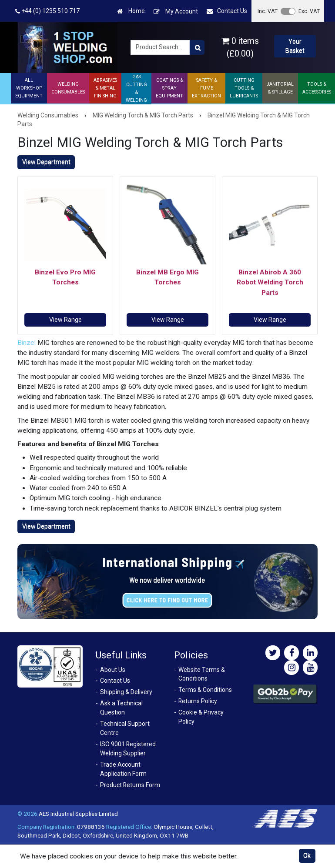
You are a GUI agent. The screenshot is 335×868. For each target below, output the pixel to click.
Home (131, 11)
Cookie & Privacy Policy (201, 717)
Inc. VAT (268, 11)
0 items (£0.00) (240, 47)
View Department (46, 162)
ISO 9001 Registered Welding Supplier (128, 749)
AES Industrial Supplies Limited (78, 814)
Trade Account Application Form (123, 769)
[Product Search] (197, 47)
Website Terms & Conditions (202, 674)
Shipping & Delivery (126, 692)
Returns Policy (198, 701)
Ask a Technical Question (121, 708)
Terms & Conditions (205, 690)
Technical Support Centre (125, 728)
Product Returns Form (130, 785)
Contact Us (227, 11)
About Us (113, 670)
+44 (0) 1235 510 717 (47, 11)
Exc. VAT (309, 11)
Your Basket (295, 46)
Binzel (27, 343)
